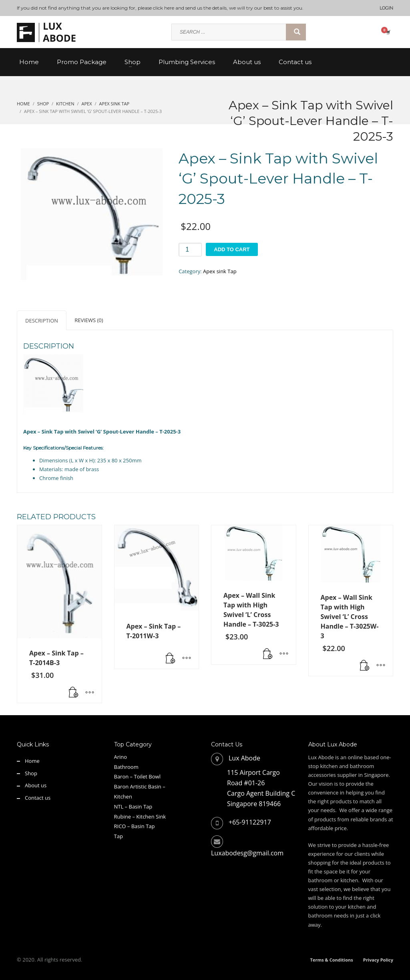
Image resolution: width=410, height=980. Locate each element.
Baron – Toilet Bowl (137, 776)
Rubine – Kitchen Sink (140, 817)
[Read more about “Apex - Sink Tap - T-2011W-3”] (171, 659)
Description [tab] (42, 321)
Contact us (38, 798)
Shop (31, 773)
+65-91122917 (250, 822)
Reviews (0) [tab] (89, 320)
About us (36, 785)
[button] (74, 693)
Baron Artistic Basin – (140, 786)
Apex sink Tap (220, 271)
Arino (121, 757)
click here (164, 8)
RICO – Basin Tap (135, 826)
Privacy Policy (378, 960)
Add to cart (232, 249)
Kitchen (123, 797)
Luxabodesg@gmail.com (247, 853)
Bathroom (126, 767)
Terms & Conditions (332, 960)
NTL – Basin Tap (133, 807)
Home (32, 761)
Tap (119, 836)
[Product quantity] (190, 250)
